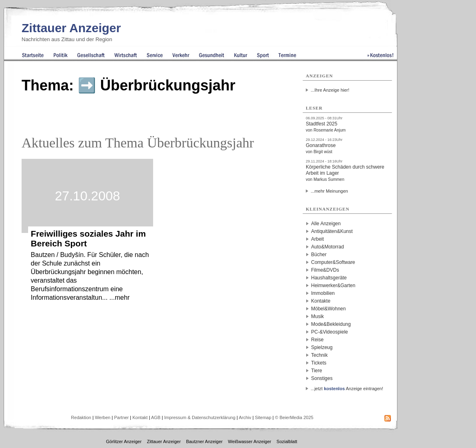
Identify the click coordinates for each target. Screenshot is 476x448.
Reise (317, 340)
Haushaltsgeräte (329, 278)
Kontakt (140, 417)
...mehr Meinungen (329, 191)
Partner (121, 417)
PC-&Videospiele (330, 332)
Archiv (245, 417)
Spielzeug (322, 347)
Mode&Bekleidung (331, 324)
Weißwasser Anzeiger (250, 441)
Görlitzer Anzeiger (124, 441)
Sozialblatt (287, 441)
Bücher (319, 255)
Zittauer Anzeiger (71, 28)
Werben (103, 417)
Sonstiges (322, 378)
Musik (317, 316)
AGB (156, 417)
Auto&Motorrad (328, 247)
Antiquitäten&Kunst (332, 231)
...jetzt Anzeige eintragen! (347, 389)
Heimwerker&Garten (333, 285)
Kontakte (321, 301)
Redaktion (81, 417)
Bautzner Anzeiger (204, 441)
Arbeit (317, 239)
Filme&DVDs (325, 270)
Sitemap (263, 417)
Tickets (319, 363)
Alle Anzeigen (326, 224)
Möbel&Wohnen (328, 309)
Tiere (317, 371)
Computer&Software (333, 262)
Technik (319, 355)
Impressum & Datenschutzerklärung (200, 417)
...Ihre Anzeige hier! (330, 90)
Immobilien (323, 293)
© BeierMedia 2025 (294, 417)
